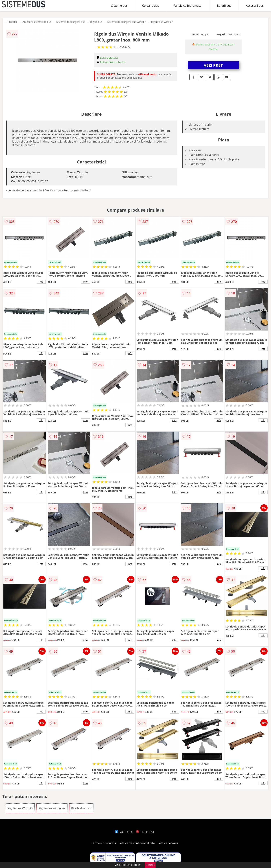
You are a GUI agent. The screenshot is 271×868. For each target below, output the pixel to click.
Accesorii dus (255, 6)
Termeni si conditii (104, 843)
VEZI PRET (213, 65)
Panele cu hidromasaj (188, 6)
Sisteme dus (119, 6)
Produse (13, 22)
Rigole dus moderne (52, 808)
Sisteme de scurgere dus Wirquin (127, 22)
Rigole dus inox (81, 808)
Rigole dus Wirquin (162, 22)
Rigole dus (96, 22)
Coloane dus (150, 6)
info (41, 282)
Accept (150, 865)
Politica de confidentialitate (137, 843)
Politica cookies (168, 843)
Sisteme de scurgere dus (71, 22)
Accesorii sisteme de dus (37, 22)
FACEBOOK (124, 832)
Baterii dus (224, 6)
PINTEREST (145, 832)
